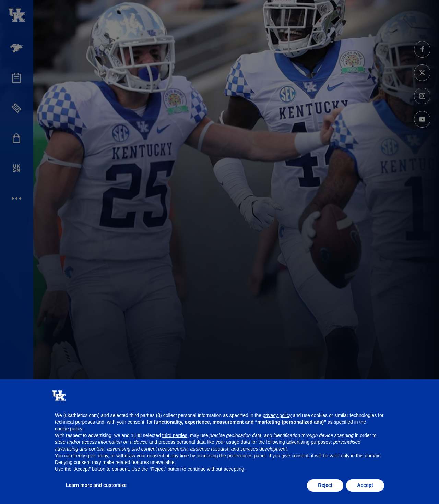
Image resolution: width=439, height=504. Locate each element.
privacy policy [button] (277, 415)
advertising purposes (309, 442)
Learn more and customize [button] (96, 485)
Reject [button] (325, 485)
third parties (175, 435)
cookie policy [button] (69, 429)
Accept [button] (365, 485)
